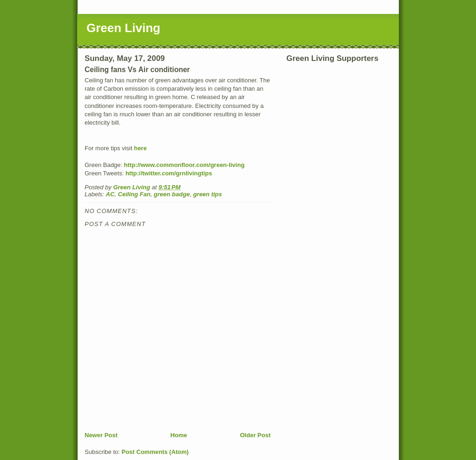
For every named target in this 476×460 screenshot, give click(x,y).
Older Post (255, 435)
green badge (172, 194)
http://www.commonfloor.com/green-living (185, 165)
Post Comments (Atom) (155, 452)
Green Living (123, 28)
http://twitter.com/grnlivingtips (169, 173)
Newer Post (101, 435)
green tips (207, 194)
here (140, 148)
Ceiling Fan (134, 194)
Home (178, 435)
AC (110, 194)
